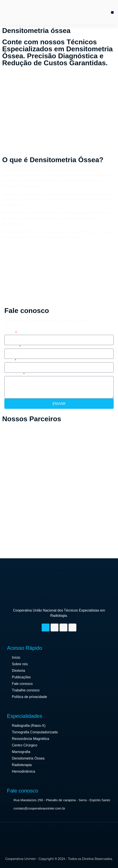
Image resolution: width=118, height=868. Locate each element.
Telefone (11, 347)
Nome (9, 333)
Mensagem (14, 374)
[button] (112, 12)
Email (9, 361)
